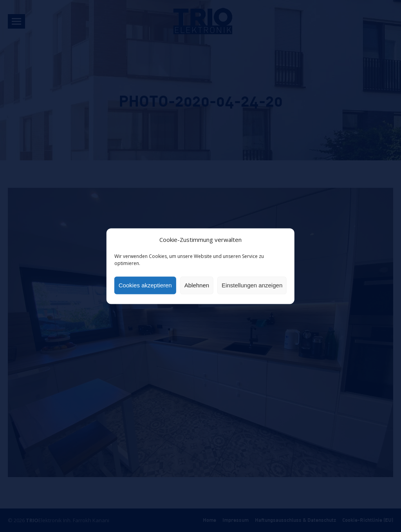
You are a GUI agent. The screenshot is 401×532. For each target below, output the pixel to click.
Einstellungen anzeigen (252, 285)
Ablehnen (197, 285)
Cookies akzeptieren (145, 285)
